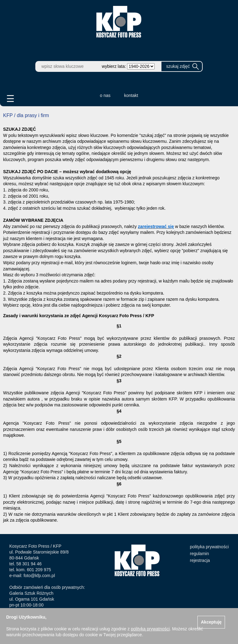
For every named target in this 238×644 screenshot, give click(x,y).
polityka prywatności (209, 547)
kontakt (131, 95)
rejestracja (200, 560)
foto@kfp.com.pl (39, 576)
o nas (105, 95)
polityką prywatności (150, 629)
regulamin (199, 554)
